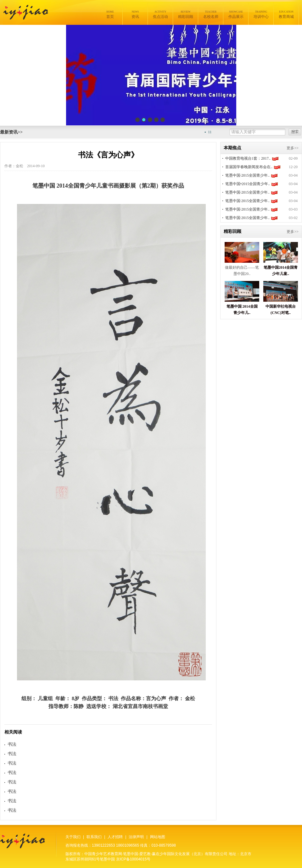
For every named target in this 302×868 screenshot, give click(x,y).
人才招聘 (115, 837)
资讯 (135, 15)
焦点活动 (160, 15)
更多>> (293, 148)
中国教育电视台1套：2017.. (248, 158)
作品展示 (236, 15)
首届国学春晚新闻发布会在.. (249, 167)
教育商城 (286, 15)
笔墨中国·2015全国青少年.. (247, 175)
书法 (12, 744)
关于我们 (73, 837)
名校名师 (211, 15)
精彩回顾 (186, 15)
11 (215, 132)
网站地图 (158, 837)
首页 (110, 15)
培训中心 (261, 15)
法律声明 (136, 837)
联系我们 (94, 837)
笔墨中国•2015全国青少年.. (248, 184)
